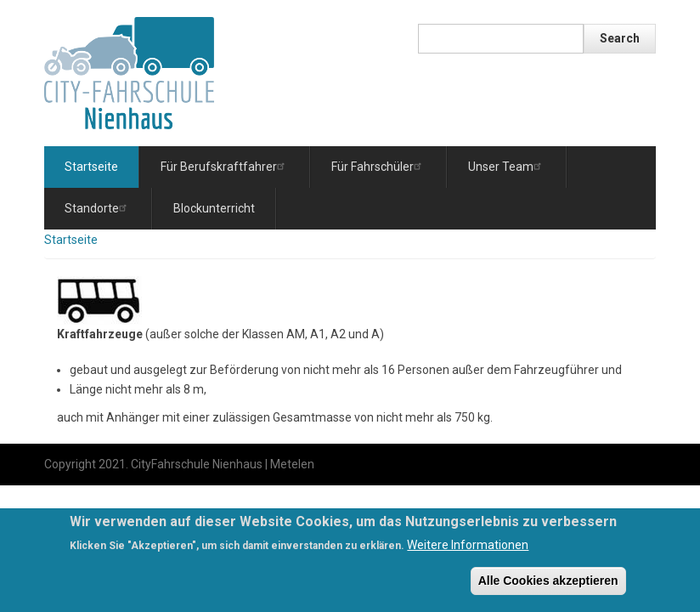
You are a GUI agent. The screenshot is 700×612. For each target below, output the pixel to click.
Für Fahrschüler (378, 166)
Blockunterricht (214, 208)
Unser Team (507, 166)
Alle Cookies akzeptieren (548, 585)
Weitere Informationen (468, 549)
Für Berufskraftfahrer (225, 166)
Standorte (98, 208)
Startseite (91, 167)
